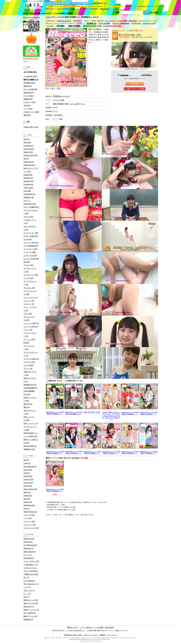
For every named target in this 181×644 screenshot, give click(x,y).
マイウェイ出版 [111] (31, 359)
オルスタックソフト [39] (30, 270)
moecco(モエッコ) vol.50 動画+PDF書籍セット (149, 452)
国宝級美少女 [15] (30, 385)
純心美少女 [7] (29, 607)
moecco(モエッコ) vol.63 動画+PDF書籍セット (130, 413)
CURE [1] (27, 463)
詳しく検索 (154, 12)
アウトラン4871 (105, 23)
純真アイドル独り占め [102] (31, 441)
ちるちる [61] (28, 217)
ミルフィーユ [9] (29, 525)
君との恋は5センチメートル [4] (31, 586)
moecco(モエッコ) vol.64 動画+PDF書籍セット (55, 452)
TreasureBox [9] (29, 194)
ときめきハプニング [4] (30, 222)
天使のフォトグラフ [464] (30, 399)
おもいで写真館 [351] (31, 207)
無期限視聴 (125, 75)
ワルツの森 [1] (29, 365)
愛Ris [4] (27, 407)
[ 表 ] (53, 88)
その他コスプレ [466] (31, 112)
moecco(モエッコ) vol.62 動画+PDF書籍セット (149, 413)
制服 (66, 104)
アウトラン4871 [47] (31, 243)
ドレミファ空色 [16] (31, 326)
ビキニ (83, 104)
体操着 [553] (28, 99)
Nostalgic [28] (28, 181)
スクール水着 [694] (30, 89)
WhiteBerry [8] (29, 197)
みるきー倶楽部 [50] (31, 236)
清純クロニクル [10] (31, 603)
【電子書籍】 (60, 26)
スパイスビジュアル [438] (30, 293)
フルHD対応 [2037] (30, 76)
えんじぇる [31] (29, 515)
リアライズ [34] (29, 362)
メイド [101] (28, 109)
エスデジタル (136, 23)
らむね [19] (28, 239)
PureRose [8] (28, 184)
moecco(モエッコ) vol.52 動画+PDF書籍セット (74, 452)
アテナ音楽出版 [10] (31, 246)
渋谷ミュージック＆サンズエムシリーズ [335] (31, 427)
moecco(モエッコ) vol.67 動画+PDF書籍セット (92, 452)
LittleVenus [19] (29, 165)
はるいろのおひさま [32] (30, 228)
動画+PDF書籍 (35, 13)
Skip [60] (27, 499)
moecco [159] (28, 479)
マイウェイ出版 (59, 100)
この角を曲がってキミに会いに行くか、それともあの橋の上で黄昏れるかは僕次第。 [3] (31, 571)
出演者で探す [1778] (31, 127)
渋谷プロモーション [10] (30, 412)
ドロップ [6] (28, 330)
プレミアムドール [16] (29, 347)
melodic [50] (28, 175)
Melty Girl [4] (28, 542)
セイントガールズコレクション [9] (31, 299)
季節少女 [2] (28, 404)
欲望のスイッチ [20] (31, 600)
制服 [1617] (28, 86)
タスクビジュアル (150, 23)
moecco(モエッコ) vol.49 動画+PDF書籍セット (130, 452)
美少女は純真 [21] (30, 446)
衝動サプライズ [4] (30, 616)
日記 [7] (26, 597)
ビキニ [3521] (28, 96)
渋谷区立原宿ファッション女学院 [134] (31, 435)
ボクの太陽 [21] (29, 581)
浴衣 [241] (27, 105)
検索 (118, 12)
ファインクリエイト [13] (30, 335)
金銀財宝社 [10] (29, 449)
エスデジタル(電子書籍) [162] (31, 260)
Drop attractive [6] (30, 467)
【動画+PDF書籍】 (74, 26)
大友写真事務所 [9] (30, 388)
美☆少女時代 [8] (29, 613)
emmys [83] (28, 470)
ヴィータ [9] (28, 368)
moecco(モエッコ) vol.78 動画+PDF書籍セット (111, 452)
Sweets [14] (28, 502)
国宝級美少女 (92, 23)
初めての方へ (76, 9)
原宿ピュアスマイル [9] (30, 380)
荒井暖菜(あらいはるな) (61, 96)
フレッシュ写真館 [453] (29, 341)
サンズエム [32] (29, 288)
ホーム (25, 13)
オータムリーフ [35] (31, 275)
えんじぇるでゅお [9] (31, 561)
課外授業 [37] (28, 619)
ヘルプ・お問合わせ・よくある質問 (91, 627)
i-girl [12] (27, 473)
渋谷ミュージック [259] (29, 419)
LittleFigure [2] (29, 162)
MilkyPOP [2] (28, 178)
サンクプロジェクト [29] (30, 283)
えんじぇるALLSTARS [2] (29, 556)
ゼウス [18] (28, 314)
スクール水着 (74, 104)
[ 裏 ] (59, 88)
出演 (48, 96)
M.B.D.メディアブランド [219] (31, 170)
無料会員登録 (104, 9)
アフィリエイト (112, 635)
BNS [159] (27, 142)
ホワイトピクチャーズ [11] (31, 354)
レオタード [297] (30, 102)
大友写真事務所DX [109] (29, 393)
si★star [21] (28, 496)
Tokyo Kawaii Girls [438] (28, 189)
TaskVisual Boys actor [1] (29, 507)
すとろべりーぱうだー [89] (31, 212)
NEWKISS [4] (28, 548)
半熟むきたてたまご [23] (30, 373)
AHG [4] (26, 139)
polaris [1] (27, 492)
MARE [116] (28, 476)
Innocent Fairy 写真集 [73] (31, 157)
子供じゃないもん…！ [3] (29, 592)
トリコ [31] (28, 518)
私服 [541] (27, 115)
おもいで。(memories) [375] (30, 202)
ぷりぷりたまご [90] (31, 233)
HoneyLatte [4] (29, 149)
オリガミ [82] (28, 265)
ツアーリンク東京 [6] (31, 323)
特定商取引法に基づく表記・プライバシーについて (81, 635)
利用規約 (103, 635)
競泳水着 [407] (29, 92)
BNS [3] (26, 460)
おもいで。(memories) (121, 23)
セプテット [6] (29, 304)
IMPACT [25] (28, 152)
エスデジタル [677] (30, 255)
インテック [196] (30, 252)
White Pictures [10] (30, 512)
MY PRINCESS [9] (30, 545)
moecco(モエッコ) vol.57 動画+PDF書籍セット (74, 413)
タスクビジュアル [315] (29, 318)
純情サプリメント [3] (31, 610)
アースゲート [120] (30, 249)
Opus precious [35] (30, 489)
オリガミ (50, 26)
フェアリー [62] (29, 521)
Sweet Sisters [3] (30, 552)
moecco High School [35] (28, 484)
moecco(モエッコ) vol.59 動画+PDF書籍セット (55, 490)
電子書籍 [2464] (29, 83)
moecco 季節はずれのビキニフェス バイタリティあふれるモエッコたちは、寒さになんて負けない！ (111, 416)
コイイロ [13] (28, 278)
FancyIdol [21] (29, 146)
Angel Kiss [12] (29, 539)
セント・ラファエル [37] (30, 309)
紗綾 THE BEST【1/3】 (92, 412)
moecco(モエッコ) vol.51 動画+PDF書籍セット (55, 413)
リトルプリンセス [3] (31, 528)
